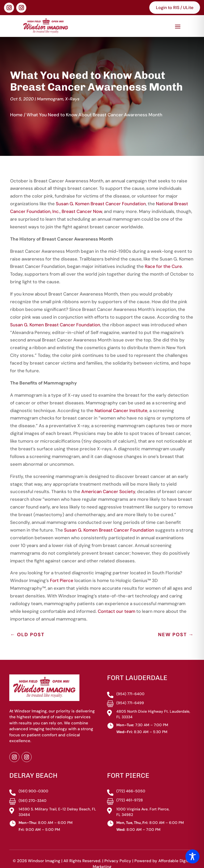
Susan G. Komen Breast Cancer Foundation (101, 193)
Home (16, 104)
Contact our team (116, 600)
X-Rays (72, 88)
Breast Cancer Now (82, 200)
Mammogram (50, 88)
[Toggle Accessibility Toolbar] (192, 856)
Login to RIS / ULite (175, 8)
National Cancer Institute (121, 399)
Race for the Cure (163, 255)
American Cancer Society (108, 481)
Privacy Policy (118, 850)
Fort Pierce (62, 570)
